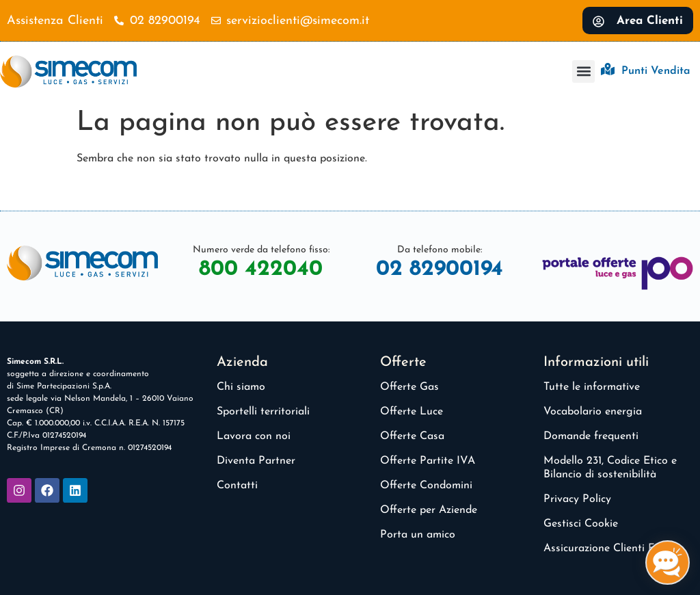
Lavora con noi (254, 436)
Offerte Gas (409, 387)
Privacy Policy (577, 499)
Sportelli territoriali (263, 412)
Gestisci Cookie (581, 524)
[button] (583, 71)
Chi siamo (241, 387)
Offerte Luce (412, 412)
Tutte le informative (592, 387)
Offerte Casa (412, 436)
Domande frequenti (591, 436)
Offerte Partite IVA (428, 461)
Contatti (237, 486)
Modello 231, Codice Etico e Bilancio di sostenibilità (610, 468)
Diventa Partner (256, 461)
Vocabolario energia (593, 412)
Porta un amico (418, 535)
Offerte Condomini (426, 486)
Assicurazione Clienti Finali (609, 548)
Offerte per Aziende (429, 510)
